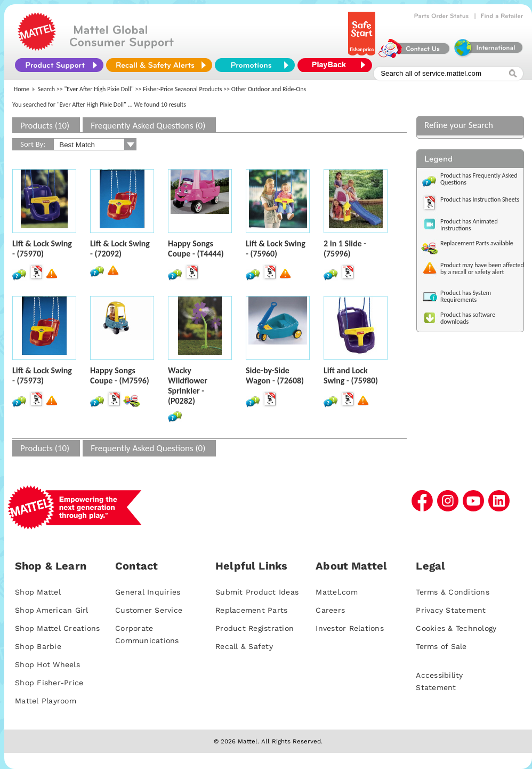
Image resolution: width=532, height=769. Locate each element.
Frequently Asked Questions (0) (148, 126)
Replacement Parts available (477, 243)
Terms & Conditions (453, 592)
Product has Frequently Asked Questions (479, 179)
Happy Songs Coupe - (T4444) (196, 249)
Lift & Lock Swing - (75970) (42, 249)
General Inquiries (148, 592)
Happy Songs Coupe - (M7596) (120, 375)
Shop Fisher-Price (49, 683)
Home (22, 89)
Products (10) (45, 126)
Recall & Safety (244, 646)
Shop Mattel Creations (57, 628)
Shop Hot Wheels (47, 664)
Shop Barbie (38, 646)
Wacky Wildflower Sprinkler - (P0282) (188, 386)
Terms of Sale (441, 646)
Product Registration (255, 628)
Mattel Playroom (46, 701)
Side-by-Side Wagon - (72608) (275, 375)
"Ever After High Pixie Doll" (99, 89)
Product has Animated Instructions (469, 225)
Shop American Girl (52, 610)
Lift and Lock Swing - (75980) (351, 375)
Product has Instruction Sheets (480, 199)
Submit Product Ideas (257, 592)
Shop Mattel (38, 592)
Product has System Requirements (466, 296)
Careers (330, 610)
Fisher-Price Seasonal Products (182, 89)
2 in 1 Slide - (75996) (345, 249)
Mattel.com (337, 592)
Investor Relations (350, 628)
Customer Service (149, 610)
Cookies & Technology (456, 628)
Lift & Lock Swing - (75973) (42, 375)
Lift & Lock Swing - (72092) (120, 249)
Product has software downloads (468, 318)
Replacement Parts (251, 610)
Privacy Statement (451, 610)
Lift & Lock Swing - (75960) (276, 249)
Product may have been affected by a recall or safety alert (482, 269)
